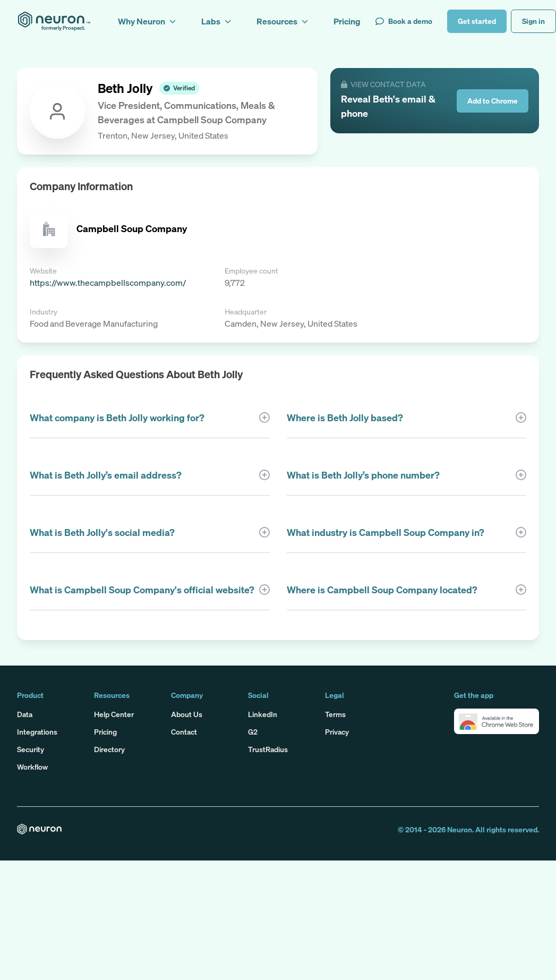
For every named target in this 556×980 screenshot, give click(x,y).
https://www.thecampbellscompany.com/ (108, 283)
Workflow (32, 767)
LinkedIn (263, 714)
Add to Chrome (493, 101)
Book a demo (404, 21)
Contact (184, 732)
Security (31, 749)
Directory (109, 749)
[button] (497, 721)
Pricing (105, 732)
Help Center (114, 714)
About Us (187, 714)
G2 (253, 732)
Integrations (37, 732)
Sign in (533, 21)
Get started (477, 21)
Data (25, 714)
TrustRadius (268, 749)
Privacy (337, 732)
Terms (335, 714)
